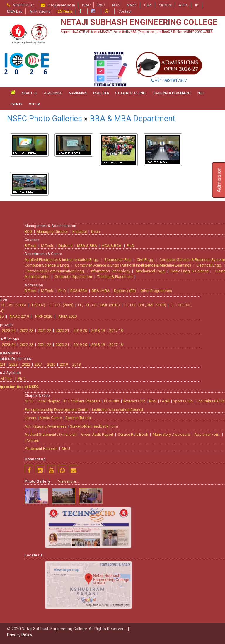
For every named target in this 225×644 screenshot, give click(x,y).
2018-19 (13, 330)
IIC (197, 5)
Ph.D (147, 290)
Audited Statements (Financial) (136, 434)
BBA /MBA (186, 290)
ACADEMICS (53, 93)
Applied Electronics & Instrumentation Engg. (147, 259)
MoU (151, 448)
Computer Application (158, 276)
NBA (116, 5)
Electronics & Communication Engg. (140, 270)
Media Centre (136, 417)
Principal (165, 231)
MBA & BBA (172, 245)
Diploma (150, 245)
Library (115, 417)
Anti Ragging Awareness (131, 426)
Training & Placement (200, 276)
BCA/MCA (164, 290)
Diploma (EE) (210, 290)
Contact (125, 11)
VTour (34, 104)
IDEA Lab (15, 11)
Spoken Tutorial (163, 417)
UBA (148, 5)
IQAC (86, 5)
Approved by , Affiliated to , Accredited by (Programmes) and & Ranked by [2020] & (137, 32)
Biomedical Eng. (203, 259)
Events (17, 104)
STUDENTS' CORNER (131, 93)
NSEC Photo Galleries (45, 119)
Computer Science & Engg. (132, 265)
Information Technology (195, 270)
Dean (180, 231)
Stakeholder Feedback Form (179, 426)
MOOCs (165, 5)
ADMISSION (78, 93)
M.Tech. (132, 245)
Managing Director (137, 231)
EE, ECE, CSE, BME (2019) (60, 304)
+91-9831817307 (169, 81)
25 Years (65, 11)
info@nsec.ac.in (61, 5)
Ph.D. (216, 245)
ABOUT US (30, 93)
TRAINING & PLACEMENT (172, 93)
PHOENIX (197, 400)
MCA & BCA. (197, 245)
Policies (117, 440)
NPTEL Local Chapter (127, 400)
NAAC (132, 5)
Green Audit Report (182, 434)
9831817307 (23, 5)
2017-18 (31, 330)
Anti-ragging (40, 11)
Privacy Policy (20, 635)
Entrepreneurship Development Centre (142, 409)
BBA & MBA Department (133, 119)
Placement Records (126, 448)
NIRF (201, 93)
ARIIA (183, 5)
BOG (113, 231)
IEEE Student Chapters (167, 400)
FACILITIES (101, 93)
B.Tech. (116, 245)
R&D (101, 5)
